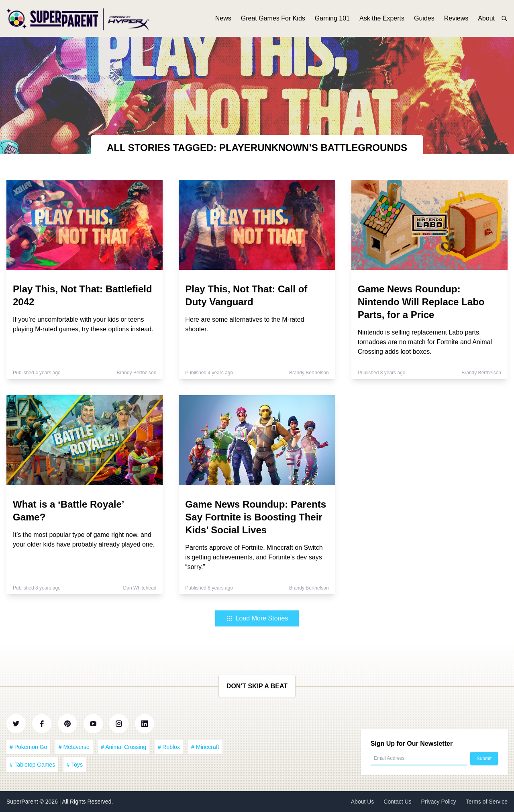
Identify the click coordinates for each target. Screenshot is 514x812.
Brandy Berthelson (137, 373)
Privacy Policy (439, 802)
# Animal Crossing (123, 747)
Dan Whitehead (140, 588)
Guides (424, 19)
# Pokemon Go (28, 747)
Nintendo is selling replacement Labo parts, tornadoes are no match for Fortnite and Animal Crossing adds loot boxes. (425, 342)
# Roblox (169, 747)
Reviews (456, 19)
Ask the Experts (382, 19)
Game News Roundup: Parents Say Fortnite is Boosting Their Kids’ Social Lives (256, 517)
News (223, 19)
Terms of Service (487, 802)
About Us (363, 802)
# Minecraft (205, 747)
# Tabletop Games (32, 765)
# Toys (75, 765)
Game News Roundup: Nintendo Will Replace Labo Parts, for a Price (421, 302)
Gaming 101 (332, 19)
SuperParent (23, 802)
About (486, 19)
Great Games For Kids (273, 19)
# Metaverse (74, 747)
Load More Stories (257, 618)
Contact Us (397, 802)
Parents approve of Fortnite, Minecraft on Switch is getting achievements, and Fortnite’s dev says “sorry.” (254, 557)
